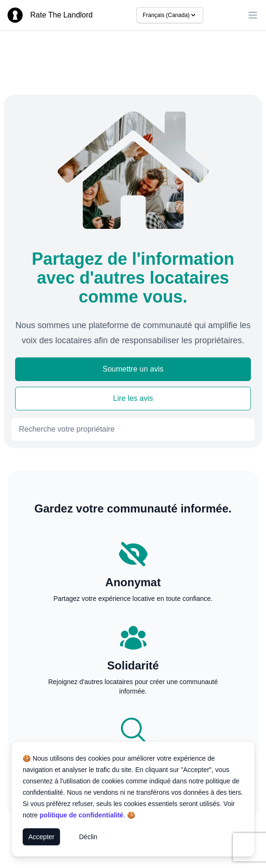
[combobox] (133, 429)
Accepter (41, 837)
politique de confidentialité (82, 815)
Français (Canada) (170, 15)
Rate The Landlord (61, 15)
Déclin (88, 837)
